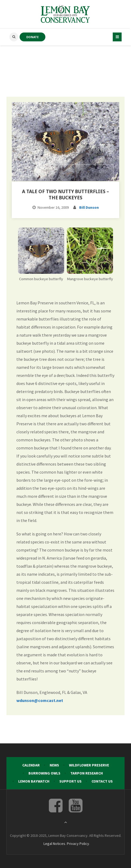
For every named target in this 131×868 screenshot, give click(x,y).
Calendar (31, 765)
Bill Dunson (89, 207)
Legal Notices (54, 844)
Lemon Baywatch (34, 781)
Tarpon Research (87, 773)
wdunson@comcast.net (40, 700)
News (54, 765)
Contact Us (102, 781)
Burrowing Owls (44, 773)
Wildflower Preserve (89, 765)
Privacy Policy (78, 844)
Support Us (70, 781)
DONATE (32, 37)
